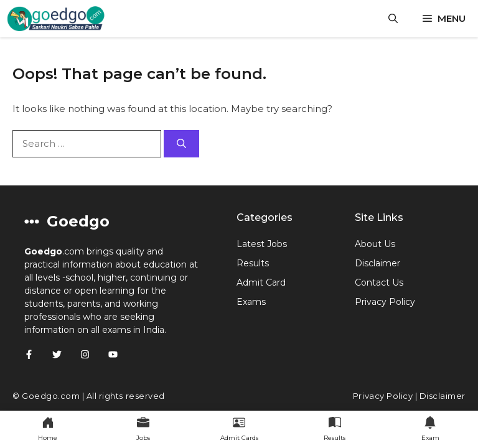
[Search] (181, 144)
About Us (375, 244)
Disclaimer (377, 263)
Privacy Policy (385, 302)
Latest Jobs (262, 244)
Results (253, 263)
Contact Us (379, 282)
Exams (251, 302)
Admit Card (261, 282)
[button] (393, 19)
